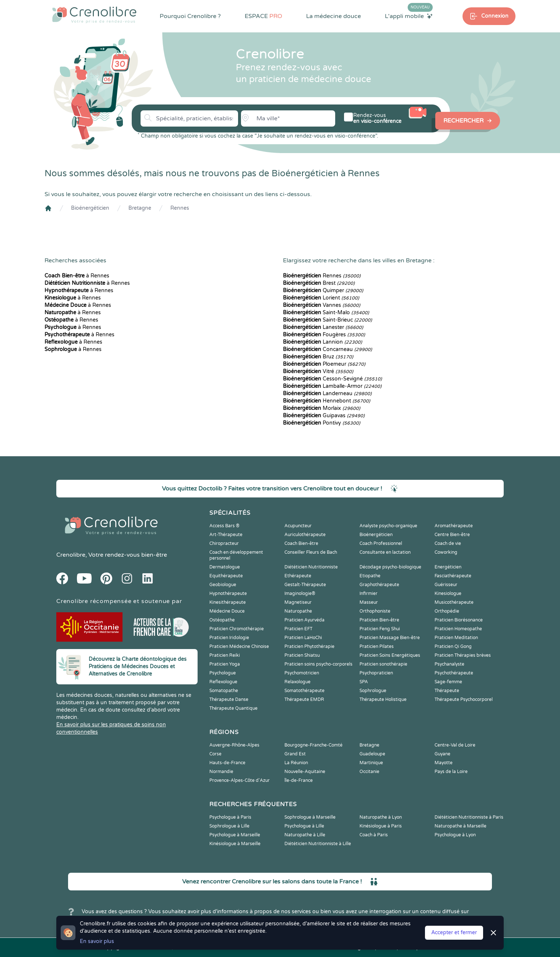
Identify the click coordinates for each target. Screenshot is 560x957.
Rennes (180, 208)
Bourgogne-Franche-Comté (313, 745)
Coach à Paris (374, 835)
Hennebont (327, 401)
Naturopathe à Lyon (381, 817)
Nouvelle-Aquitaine (305, 772)
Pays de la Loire (451, 772)
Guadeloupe (372, 754)
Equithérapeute (226, 576)
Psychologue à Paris (230, 817)
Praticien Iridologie (229, 638)
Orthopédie (447, 611)
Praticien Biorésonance (459, 620)
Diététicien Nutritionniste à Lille (318, 844)
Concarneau (327, 349)
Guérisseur (446, 585)
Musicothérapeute (454, 602)
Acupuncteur (298, 526)
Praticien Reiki (225, 655)
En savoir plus (97, 941)
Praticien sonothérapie (383, 664)
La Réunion (296, 763)
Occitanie (369, 772)
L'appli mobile (409, 16)
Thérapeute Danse (229, 699)
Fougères (324, 335)
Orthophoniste (375, 611)
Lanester (323, 327)
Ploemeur (324, 364)
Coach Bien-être (301, 543)
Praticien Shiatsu (302, 655)
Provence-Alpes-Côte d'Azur (240, 780)
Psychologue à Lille (304, 826)
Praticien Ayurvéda (304, 620)
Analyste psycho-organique (388, 526)
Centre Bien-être (452, 535)
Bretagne (140, 208)
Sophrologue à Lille (229, 826)
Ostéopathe (222, 620)
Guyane (442, 754)
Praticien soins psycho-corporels (318, 664)
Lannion (322, 342)
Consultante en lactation (385, 552)
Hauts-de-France (227, 763)
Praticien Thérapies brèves (463, 655)
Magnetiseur (298, 602)
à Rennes (77, 276)
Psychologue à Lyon (455, 835)
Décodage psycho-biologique (390, 567)
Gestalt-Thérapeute (305, 585)
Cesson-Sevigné (332, 379)
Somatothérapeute (304, 691)
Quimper (323, 290)
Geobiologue (223, 585)
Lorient (321, 298)
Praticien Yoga (225, 664)
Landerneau (327, 394)
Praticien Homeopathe (458, 629)
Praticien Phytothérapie (309, 646)
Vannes (322, 305)
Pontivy (322, 423)
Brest (319, 283)
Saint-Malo (326, 313)
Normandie (221, 772)
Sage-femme (448, 682)
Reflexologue (223, 682)
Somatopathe (224, 691)
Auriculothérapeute (305, 535)
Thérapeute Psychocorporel (464, 699)
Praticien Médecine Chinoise (239, 646)
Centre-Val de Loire (455, 745)
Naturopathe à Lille (305, 835)
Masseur (369, 602)
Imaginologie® (300, 593)
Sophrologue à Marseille (310, 817)
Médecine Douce (227, 611)
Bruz (318, 357)
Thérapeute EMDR (304, 699)
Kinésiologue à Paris (381, 826)
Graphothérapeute (379, 585)
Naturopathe (298, 611)
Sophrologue (373, 691)
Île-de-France (299, 780)
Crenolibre (71, 555)
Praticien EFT (298, 629)
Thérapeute (447, 691)
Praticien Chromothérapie (237, 629)
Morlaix (322, 408)
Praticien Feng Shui (380, 629)
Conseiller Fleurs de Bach (311, 552)
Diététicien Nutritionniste (311, 567)
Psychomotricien (302, 673)
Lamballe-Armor (332, 386)
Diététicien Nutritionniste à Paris (469, 817)
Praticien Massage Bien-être (390, 638)
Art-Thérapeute (226, 535)
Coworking (446, 552)
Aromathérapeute (454, 526)
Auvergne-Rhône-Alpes (234, 745)
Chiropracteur (224, 543)
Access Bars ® (224, 526)
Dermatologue (225, 567)
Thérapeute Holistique (383, 699)
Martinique (371, 763)
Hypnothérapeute (228, 593)
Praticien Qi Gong (453, 646)
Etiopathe (370, 576)
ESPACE (263, 16)
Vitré (318, 371)
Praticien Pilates (377, 646)
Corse (215, 754)
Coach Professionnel (381, 543)
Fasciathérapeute (453, 576)
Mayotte (444, 763)
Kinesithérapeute (228, 602)
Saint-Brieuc (327, 320)
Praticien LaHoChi (303, 638)
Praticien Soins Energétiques (390, 655)
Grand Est (295, 754)
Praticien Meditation (456, 638)
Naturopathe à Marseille (460, 826)
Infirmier (368, 593)
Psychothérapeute (454, 673)
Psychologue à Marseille (235, 835)
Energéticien (448, 567)
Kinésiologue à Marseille (235, 844)
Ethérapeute (298, 576)
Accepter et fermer (454, 933)
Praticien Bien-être (379, 620)
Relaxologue (297, 682)
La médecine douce (334, 16)
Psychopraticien (376, 673)
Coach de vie (448, 543)
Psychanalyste (449, 664)
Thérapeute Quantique (233, 708)
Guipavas (324, 416)
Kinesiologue (448, 593)
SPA (364, 682)
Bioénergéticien (90, 208)
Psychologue (223, 673)
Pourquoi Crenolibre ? (190, 16)
